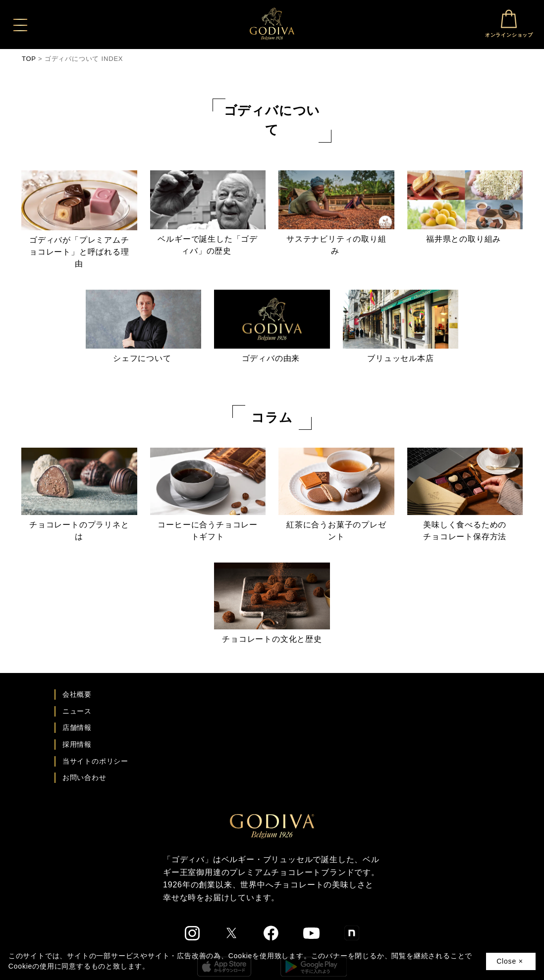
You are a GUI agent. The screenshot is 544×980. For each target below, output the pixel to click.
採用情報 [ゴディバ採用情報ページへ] (77, 744)
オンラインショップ (509, 23)
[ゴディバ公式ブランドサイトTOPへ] (272, 825)
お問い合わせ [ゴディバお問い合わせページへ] (84, 777)
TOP (29, 59)
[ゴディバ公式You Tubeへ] (311, 933)
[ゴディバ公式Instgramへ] (192, 933)
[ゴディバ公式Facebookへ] (271, 933)
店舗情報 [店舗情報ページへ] (77, 727)
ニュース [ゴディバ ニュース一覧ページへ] (77, 711)
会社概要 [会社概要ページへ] (77, 694)
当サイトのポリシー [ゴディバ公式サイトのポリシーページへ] (95, 761)
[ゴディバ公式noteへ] (352, 933)
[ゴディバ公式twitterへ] (231, 933)
